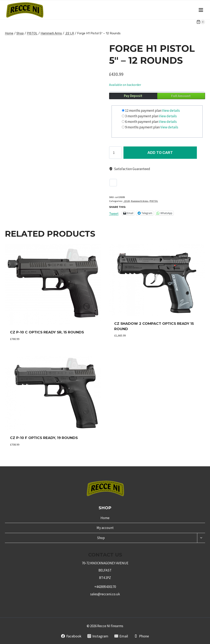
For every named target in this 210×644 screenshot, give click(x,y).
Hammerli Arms (140, 201)
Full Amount (181, 96)
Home (105, 518)
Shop (101, 538)
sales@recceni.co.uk (105, 594)
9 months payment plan (142, 127)
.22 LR (126, 201)
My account (105, 528)
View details (171, 111)
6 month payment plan (142, 122)
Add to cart (164, 153)
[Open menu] (201, 10)
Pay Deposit (133, 96)
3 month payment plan (142, 116)
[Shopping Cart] (201, 22)
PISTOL (154, 201)
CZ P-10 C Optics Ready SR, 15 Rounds (47, 332)
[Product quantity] (115, 153)
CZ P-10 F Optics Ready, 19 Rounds (44, 438)
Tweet (114, 213)
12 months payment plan (143, 111)
